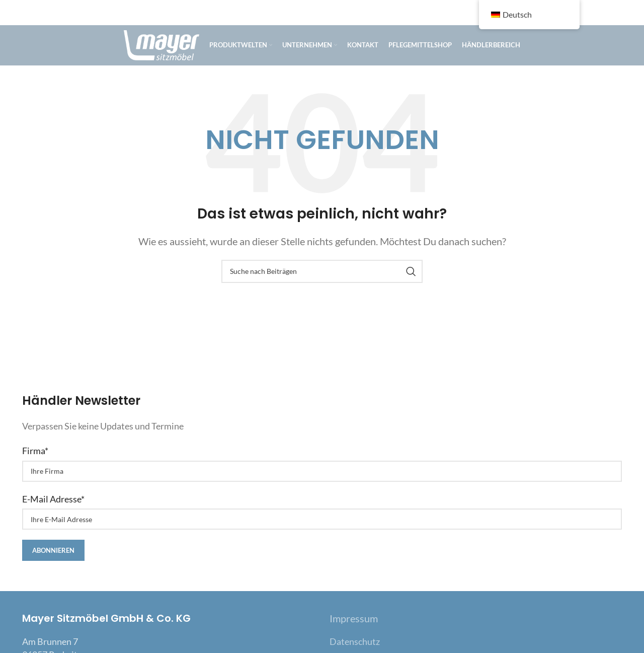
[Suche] (322, 271)
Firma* (35, 451)
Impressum (354, 618)
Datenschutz (355, 641)
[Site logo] (162, 44)
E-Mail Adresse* (53, 499)
